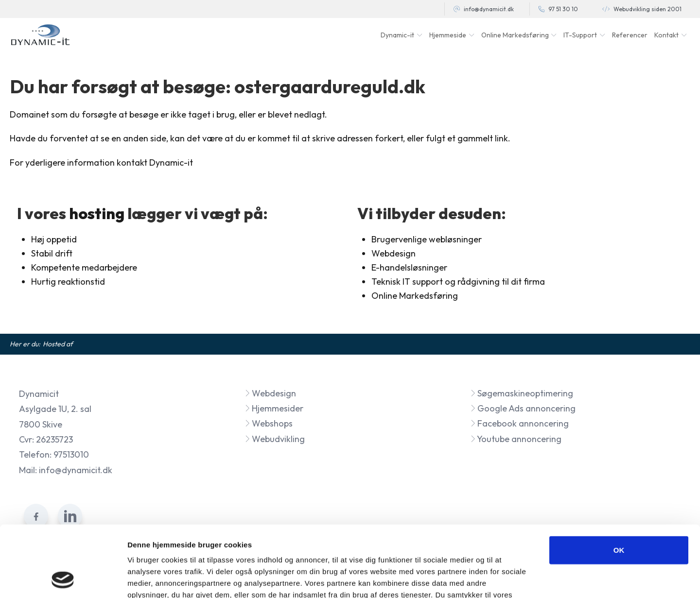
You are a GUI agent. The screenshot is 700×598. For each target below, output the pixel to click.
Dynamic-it (397, 35)
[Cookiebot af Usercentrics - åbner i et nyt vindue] (63, 579)
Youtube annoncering (516, 439)
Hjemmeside (448, 35)
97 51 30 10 (563, 9)
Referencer (630, 35)
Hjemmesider (274, 408)
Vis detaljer (505, 579)
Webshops (269, 423)
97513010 (71, 454)
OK (619, 483)
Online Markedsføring (415, 296)
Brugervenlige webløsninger (427, 239)
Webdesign (270, 393)
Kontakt (666, 35)
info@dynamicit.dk (489, 9)
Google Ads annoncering (523, 408)
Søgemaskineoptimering (522, 393)
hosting (97, 213)
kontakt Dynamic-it (155, 162)
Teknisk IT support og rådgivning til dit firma (458, 282)
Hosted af (58, 344)
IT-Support (580, 35)
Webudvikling (275, 439)
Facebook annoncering (519, 423)
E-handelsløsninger (409, 267)
